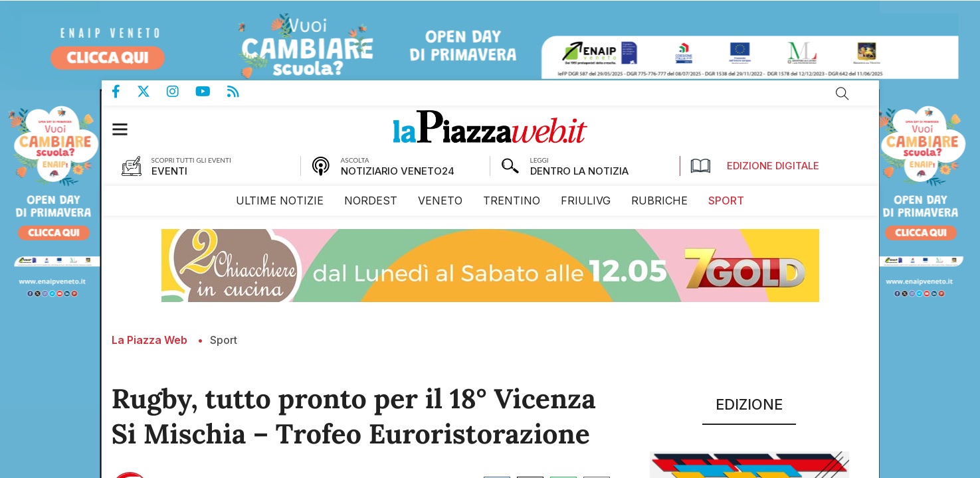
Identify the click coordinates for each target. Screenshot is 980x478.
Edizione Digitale (755, 165)
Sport (224, 339)
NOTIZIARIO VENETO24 (398, 170)
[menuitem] (280, 200)
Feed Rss (242, 91)
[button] (127, 128)
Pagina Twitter (152, 91)
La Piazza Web (149, 339)
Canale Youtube (211, 91)
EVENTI (169, 170)
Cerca (842, 93)
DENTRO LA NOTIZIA (579, 170)
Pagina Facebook (124, 91)
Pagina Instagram (181, 91)
